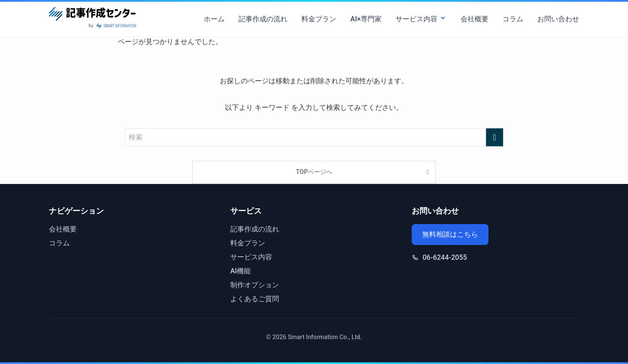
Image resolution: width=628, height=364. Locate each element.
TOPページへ (314, 172)
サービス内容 (421, 19)
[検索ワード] (314, 137)
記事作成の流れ (263, 19)
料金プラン (319, 19)
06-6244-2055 (445, 257)
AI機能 (241, 271)
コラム (513, 19)
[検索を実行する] (495, 137)
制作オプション (255, 285)
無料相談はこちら (450, 234)
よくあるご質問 (255, 299)
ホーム (214, 19)
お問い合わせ (558, 19)
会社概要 (474, 19)
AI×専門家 (366, 19)
